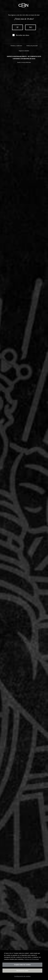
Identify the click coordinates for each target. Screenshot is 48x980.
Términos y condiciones (16, 46)
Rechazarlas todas (22, 971)
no (31, 27)
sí (17, 27)
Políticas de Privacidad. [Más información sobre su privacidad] (32, 960)
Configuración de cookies (22, 977)
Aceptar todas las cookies (22, 965)
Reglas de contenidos (24, 51)
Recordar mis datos (23, 35)
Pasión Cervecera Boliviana (24, 62)
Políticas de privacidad (32, 46)
